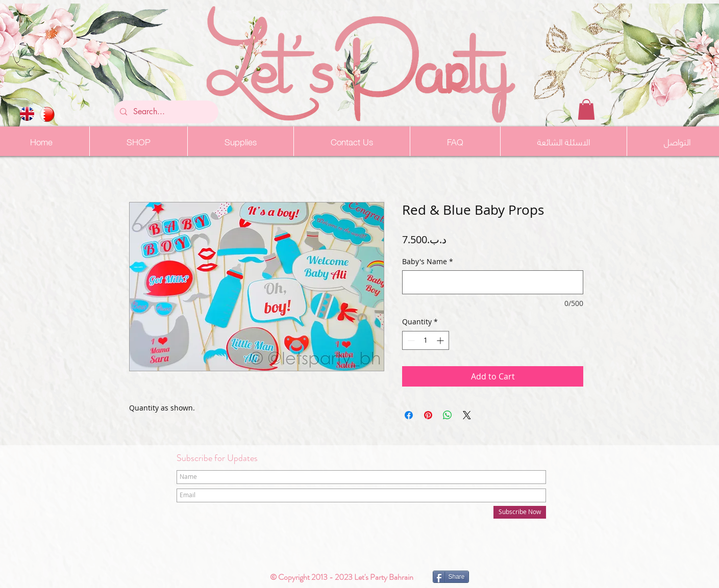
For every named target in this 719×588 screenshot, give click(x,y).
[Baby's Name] (493, 282)
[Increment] (441, 340)
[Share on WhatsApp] (448, 415)
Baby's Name (428, 261)
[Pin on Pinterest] (428, 415)
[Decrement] (410, 340)
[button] (586, 109)
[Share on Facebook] (409, 415)
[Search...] (165, 112)
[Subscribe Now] (520, 512)
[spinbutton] (426, 340)
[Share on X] (467, 415)
